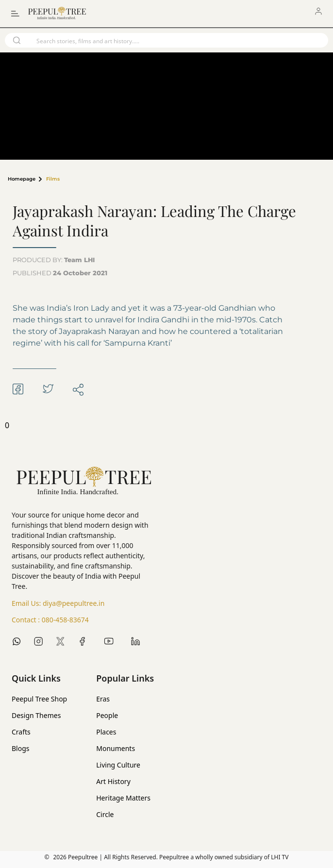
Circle (105, 814)
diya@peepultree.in (74, 603)
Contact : (50, 620)
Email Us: (58, 603)
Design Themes (36, 715)
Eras (103, 699)
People (107, 715)
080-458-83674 (65, 620)
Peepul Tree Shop (39, 699)
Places (106, 732)
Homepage (22, 179)
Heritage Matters (123, 798)
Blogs (21, 748)
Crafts (21, 732)
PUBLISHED (60, 273)
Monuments (116, 748)
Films (53, 179)
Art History (113, 781)
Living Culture (118, 765)
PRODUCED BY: (54, 260)
